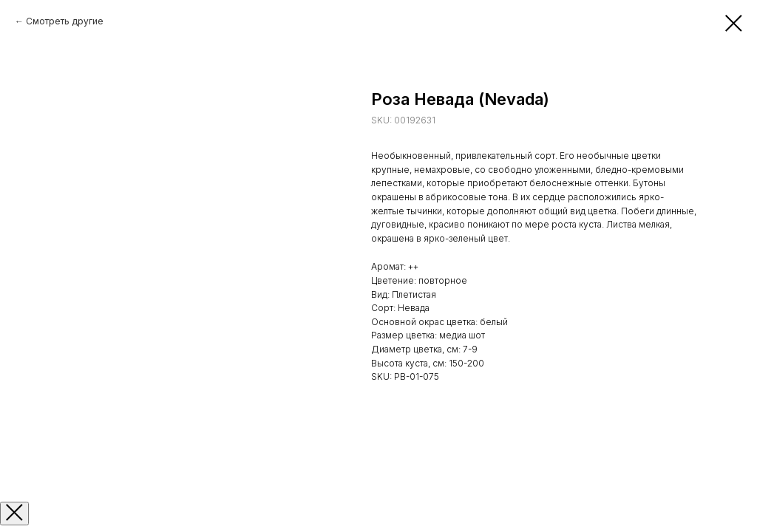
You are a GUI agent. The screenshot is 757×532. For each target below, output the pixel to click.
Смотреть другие (65, 21)
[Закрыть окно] (14, 514)
